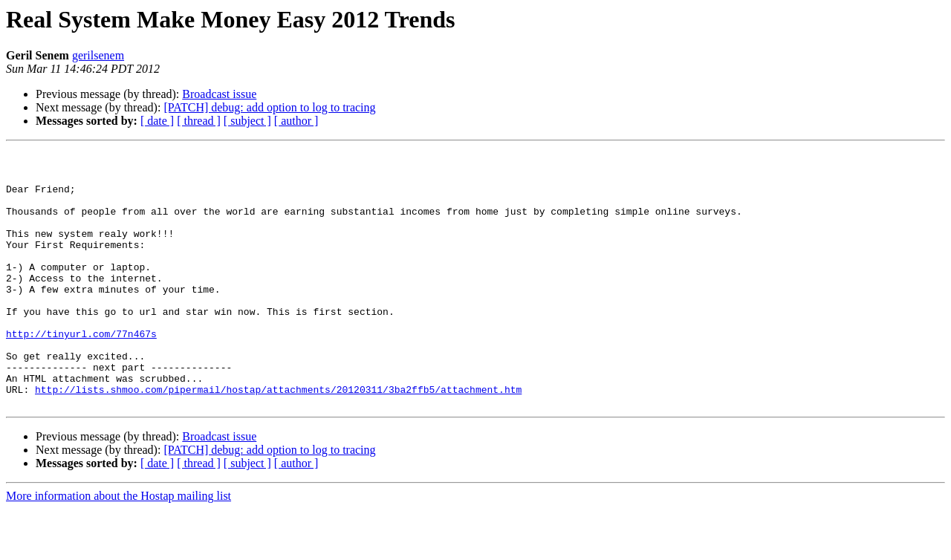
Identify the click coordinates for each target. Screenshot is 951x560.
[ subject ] (247, 121)
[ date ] (157, 121)
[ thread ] (199, 121)
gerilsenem (98, 55)
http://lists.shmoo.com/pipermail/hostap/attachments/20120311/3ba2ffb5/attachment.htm (278, 438)
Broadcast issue (219, 94)
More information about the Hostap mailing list (119, 547)
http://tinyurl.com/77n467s (81, 371)
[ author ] (296, 121)
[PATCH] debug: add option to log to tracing (269, 107)
